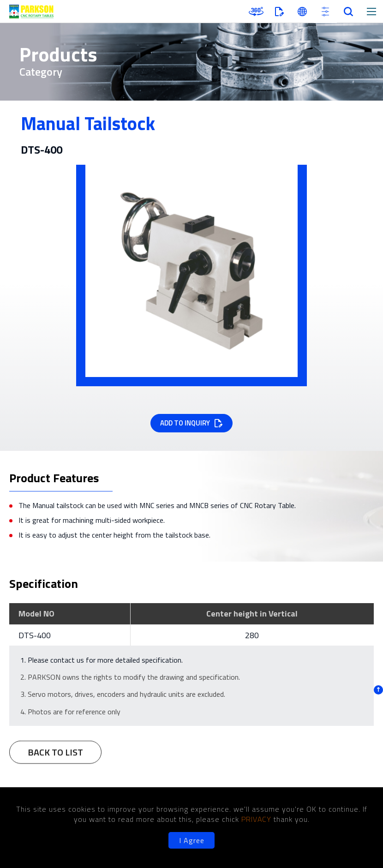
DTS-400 (35, 635)
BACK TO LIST (55, 757)
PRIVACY (257, 819)
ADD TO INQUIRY (185, 423)
